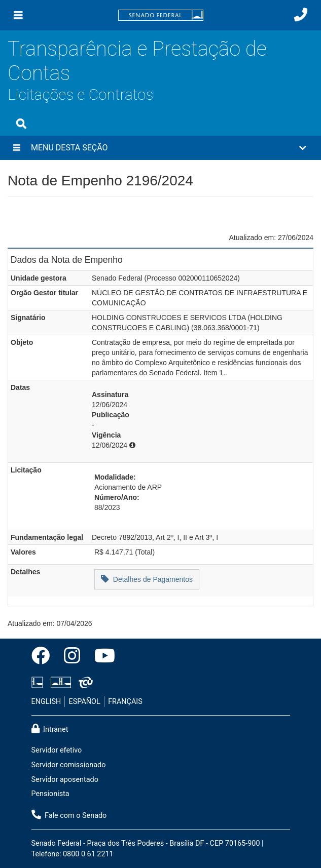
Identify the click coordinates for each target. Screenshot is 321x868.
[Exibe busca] (21, 124)
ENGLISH (46, 702)
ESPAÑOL (85, 702)
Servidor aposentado (65, 780)
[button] (160, 148)
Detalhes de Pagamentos (147, 579)
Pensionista (50, 794)
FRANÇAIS (125, 702)
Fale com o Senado (69, 815)
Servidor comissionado (69, 765)
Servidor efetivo (57, 750)
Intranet (50, 729)
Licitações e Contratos (80, 94)
